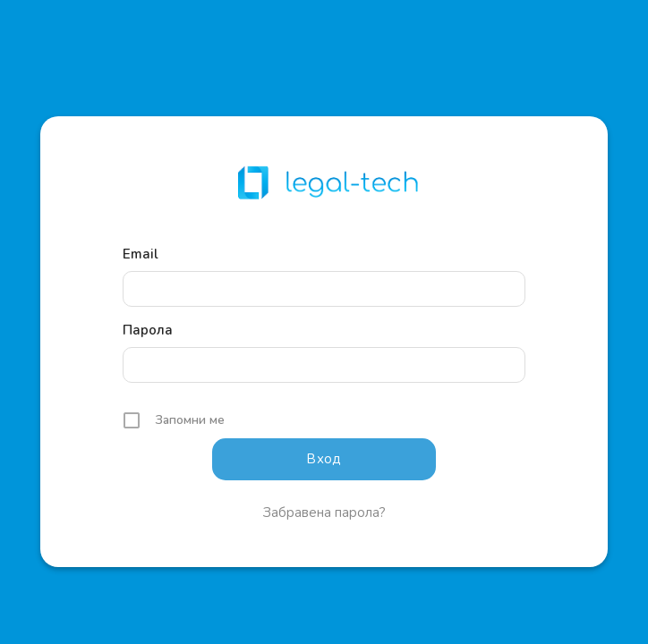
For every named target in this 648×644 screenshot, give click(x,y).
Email (141, 254)
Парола (148, 330)
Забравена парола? (324, 513)
